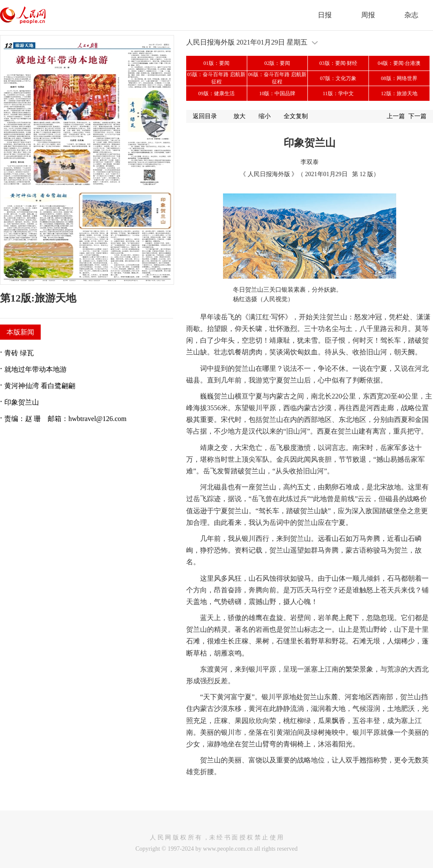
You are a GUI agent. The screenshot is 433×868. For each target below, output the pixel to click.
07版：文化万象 (338, 78)
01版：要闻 (216, 63)
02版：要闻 (277, 63)
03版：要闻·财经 (338, 63)
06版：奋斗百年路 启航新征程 (277, 78)
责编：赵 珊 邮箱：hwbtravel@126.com (65, 419)
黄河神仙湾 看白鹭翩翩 (40, 386)
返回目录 (205, 116)
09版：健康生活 (216, 93)
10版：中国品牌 (277, 93)
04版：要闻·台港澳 (399, 63)
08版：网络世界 (399, 78)
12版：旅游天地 (399, 93)
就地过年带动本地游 (36, 369)
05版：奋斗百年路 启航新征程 (216, 78)
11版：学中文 (338, 93)
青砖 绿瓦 (19, 353)
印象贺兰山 (22, 402)
